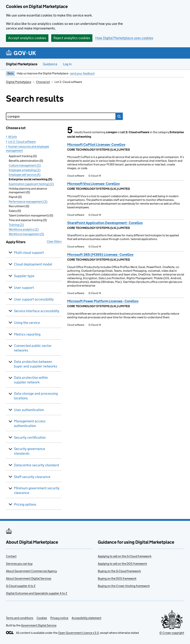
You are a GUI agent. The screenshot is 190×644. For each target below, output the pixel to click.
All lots (13, 137)
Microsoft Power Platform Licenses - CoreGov (103, 301)
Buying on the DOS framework (117, 578)
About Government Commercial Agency (31, 571)
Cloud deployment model (33, 264)
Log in (67, 64)
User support (24, 288)
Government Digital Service (39, 625)
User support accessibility (34, 299)
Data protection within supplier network (31, 380)
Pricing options (25, 504)
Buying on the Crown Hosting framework (124, 586)
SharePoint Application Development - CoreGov (105, 223)
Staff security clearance (32, 477)
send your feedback (82, 73)
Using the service (27, 323)
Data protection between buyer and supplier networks (36, 364)
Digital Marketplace (22, 64)
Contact (11, 556)
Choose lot (43, 82)
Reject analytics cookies (72, 38)
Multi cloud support (29, 253)
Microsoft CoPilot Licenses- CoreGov (96, 145)
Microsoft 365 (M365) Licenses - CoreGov (100, 255)
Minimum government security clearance (37, 490)
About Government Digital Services (29, 578)
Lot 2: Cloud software (22, 142)
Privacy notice (59, 618)
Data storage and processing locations (36, 396)
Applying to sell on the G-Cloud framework (125, 556)
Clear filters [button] (54, 241)
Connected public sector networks (33, 348)
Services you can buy (19, 564)
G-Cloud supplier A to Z (21, 586)
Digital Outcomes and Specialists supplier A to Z (37, 593)
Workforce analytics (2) (24, 229)
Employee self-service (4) (25, 175)
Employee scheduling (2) (25, 170)
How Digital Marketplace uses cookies (124, 38)
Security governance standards (30, 451)
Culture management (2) (25, 165)
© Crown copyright (172, 633)
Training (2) (16, 225)
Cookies (42, 618)
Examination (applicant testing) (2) (31, 184)
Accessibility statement (86, 618)
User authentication (29, 410)
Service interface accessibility (37, 311)
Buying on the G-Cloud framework (119, 571)
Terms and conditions (20, 618)
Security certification (30, 437)
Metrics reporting (27, 334)
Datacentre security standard (36, 465)
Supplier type (24, 276)
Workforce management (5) (26, 234)
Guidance (50, 64)
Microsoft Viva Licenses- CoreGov (94, 184)
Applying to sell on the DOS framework (122, 564)
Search (119, 116)
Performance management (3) (28, 202)
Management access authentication (30, 423)
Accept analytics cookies (27, 38)
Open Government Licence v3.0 (78, 633)
